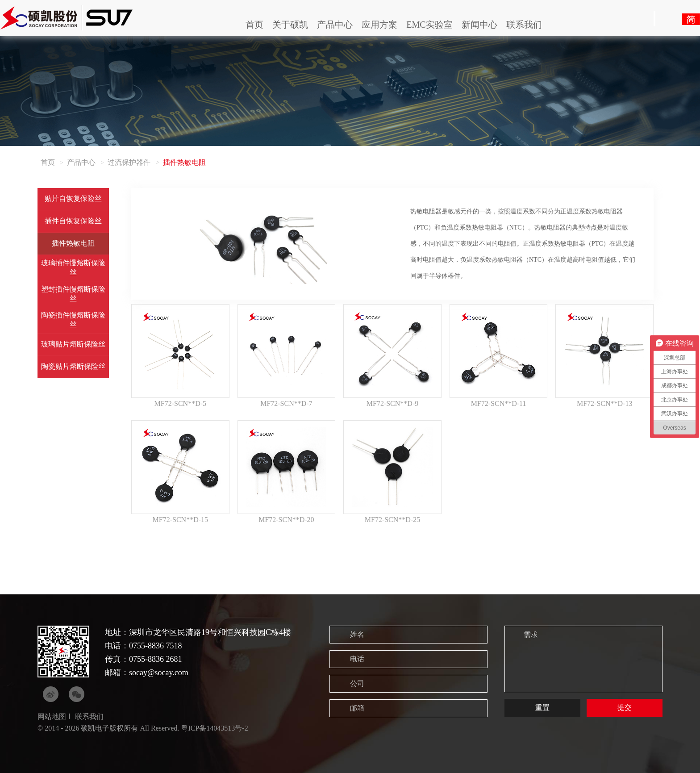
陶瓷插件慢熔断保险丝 (73, 320)
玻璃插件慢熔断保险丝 (73, 267)
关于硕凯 (290, 25)
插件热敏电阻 (73, 243)
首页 (254, 25)
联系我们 (524, 25)
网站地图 (52, 717)
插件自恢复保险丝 (73, 221)
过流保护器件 (129, 162)
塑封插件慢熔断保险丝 (73, 294)
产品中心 (335, 25)
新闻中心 (479, 25)
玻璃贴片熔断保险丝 (73, 344)
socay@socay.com (159, 673)
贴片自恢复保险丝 (73, 198)
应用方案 (379, 25)
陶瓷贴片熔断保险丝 (73, 366)
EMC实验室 (429, 25)
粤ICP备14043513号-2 (214, 728)
